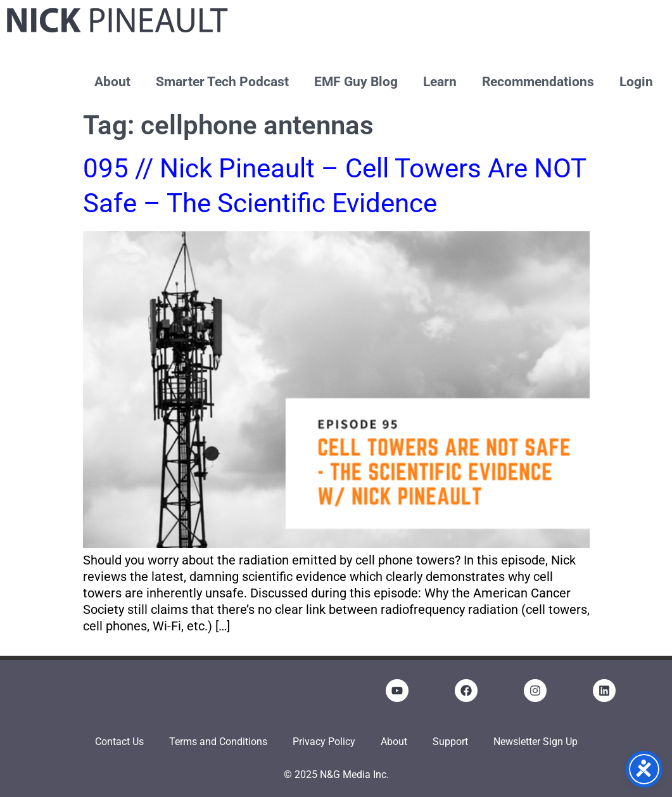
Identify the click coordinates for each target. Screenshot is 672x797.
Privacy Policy (324, 742)
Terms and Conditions (218, 742)
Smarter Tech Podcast (222, 82)
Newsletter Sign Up (536, 742)
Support (450, 742)
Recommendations (538, 82)
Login (636, 82)
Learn (440, 82)
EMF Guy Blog (356, 82)
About (112, 82)
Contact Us (119, 742)
